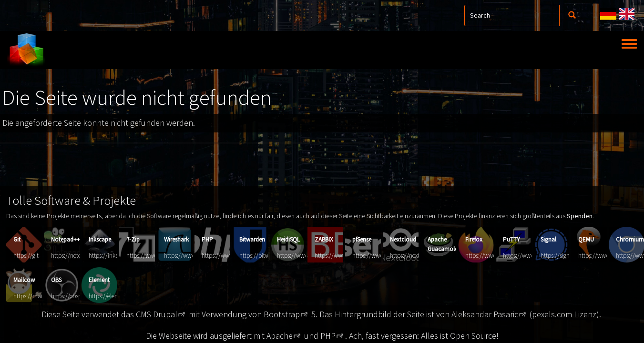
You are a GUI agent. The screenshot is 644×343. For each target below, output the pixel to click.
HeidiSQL (288, 239)
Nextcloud (403, 239)
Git (17, 239)
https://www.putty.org (531, 256)
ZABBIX (324, 239)
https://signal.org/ (563, 256)
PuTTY (511, 239)
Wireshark (176, 239)
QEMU (586, 239)
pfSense (362, 239)
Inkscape (100, 239)
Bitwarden (252, 239)
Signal (548, 239)
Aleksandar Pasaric (485, 314)
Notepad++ (66, 239)
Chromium (630, 239)
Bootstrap (282, 314)
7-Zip (133, 239)
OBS (56, 280)
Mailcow (24, 280)
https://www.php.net (228, 256)
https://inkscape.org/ (115, 256)
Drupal (165, 314)
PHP (207, 239)
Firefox (474, 239)
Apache (280, 336)
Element (99, 280)
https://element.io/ (112, 296)
